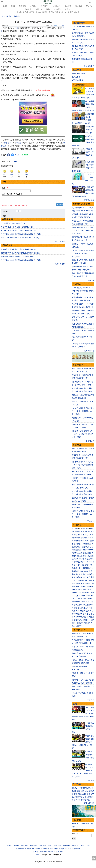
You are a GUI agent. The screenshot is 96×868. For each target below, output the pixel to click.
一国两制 (84, 568)
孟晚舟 (74, 556)
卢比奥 (80, 532)
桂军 (73, 614)
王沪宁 (82, 559)
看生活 (70, 12)
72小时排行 (56, 6)
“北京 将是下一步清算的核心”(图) (13, 224)
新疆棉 (76, 541)
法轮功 (84, 593)
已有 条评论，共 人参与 (12, 194)
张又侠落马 (76, 77)
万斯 (88, 556)
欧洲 (57, 852)
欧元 (81, 577)
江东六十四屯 (77, 596)
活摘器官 (81, 538)
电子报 (16, 846)
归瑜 (79, 791)
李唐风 (80, 794)
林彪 (81, 617)
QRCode (18, 155)
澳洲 (88, 611)
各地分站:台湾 (38, 852)
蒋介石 (88, 614)
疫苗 (90, 541)
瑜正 (92, 797)
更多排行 (91, 700)
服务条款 (34, 846)
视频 (48, 9)
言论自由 (84, 602)
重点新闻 (22, 6)
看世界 (58, 12)
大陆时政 (17, 16)
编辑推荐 (79, 6)
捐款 (50, 846)
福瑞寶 (61, 849)
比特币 (89, 574)
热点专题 (28, 9)
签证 (79, 608)
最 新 (13, 6)
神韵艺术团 (31, 849)
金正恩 (80, 553)
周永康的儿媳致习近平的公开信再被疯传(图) (18, 258)
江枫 (73, 800)
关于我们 (24, 846)
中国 (16, 28)
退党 (77, 550)
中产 (87, 580)
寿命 (73, 626)
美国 (92, 556)
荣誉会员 (8, 143)
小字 (63, 25)
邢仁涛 (87, 797)
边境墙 (83, 556)
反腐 (87, 565)
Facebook (75, 846)
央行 (73, 574)
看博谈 (45, 12)
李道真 (74, 791)
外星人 (90, 623)
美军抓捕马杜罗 (78, 80)
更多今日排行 (89, 351)
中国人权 (75, 827)
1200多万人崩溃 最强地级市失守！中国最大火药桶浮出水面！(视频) (83, 253)
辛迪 (88, 800)
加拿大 (86, 571)
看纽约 (51, 12)
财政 (79, 580)
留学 (89, 605)
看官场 (25, 12)
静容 (77, 797)
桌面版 (9, 846)
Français (45, 855)
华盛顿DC (52, 852)
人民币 (76, 577)
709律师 (75, 593)
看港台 (38, 12)
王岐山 (85, 553)
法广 (90, 568)
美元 (85, 574)
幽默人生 (87, 620)
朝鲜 (81, 571)
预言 (81, 623)
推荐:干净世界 (21, 849)
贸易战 (74, 535)
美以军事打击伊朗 (78, 73)
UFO (88, 550)
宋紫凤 (74, 788)
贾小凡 (91, 788)
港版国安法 (80, 547)
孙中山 (82, 614)
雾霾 (73, 590)
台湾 (73, 583)
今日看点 (33, 6)
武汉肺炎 (86, 529)
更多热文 (91, 521)
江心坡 (85, 599)
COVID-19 (90, 532)
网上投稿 (66, 846)
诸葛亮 (76, 620)
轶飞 (83, 791)
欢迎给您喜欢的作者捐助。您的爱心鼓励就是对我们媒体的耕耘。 (25, 95)
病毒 (84, 532)
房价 (73, 586)
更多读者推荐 (60, 265)
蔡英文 (78, 583)
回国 (83, 608)
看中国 (78, 568)
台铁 (86, 538)
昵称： (5, 188)
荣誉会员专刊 (79, 23)
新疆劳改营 (76, 602)
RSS (88, 846)
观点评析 (82, 824)
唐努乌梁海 (86, 596)
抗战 (77, 614)
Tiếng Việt (52, 855)
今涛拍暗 (81, 788)
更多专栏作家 (89, 803)
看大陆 (19, 12)
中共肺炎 (75, 529)
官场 (73, 568)
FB (78, 571)
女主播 (90, 602)
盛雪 (88, 794)
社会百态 (89, 824)
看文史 (64, 12)
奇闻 (85, 623)
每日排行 (44, 6)
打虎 (91, 565)
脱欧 (91, 571)
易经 (81, 620)
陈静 (75, 794)
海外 (78, 611)
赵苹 (92, 794)
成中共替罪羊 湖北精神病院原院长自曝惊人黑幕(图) (20, 254)
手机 (77, 623)
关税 (79, 556)
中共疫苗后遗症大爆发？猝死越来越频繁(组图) (18, 232)
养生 (81, 626)
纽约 (46, 852)
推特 (83, 846)
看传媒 (56, 849)
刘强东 (87, 583)
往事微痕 (77, 544)
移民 (81, 605)
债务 (77, 574)
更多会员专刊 (89, 66)
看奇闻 (77, 12)
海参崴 (91, 580)
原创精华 (57, 9)
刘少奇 (86, 617)
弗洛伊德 (83, 550)
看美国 (32, 12)
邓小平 (76, 617)
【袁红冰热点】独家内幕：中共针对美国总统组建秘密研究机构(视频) (83, 291)
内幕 (81, 562)
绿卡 (91, 608)
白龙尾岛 (79, 599)
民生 (74, 611)
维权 (90, 590)
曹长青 (83, 800)
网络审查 (91, 593)
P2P (91, 586)
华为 (79, 565)
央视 (73, 605)
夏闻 (90, 791)
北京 (83, 583)
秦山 (73, 797)
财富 (83, 580)
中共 (92, 550)
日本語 (59, 855)
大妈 (92, 583)
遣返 (75, 608)
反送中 (89, 562)
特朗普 (74, 532)
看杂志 (45, 849)
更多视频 (91, 781)
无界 (79, 849)
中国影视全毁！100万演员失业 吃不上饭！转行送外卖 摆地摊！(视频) (82, 231)
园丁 (85, 794)
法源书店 (39, 849)
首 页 (5, 6)
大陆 (88, 586)
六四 (90, 535)
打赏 (54, 25)
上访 (80, 593)
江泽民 (87, 559)
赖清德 (91, 553)
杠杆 (81, 574)
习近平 (80, 535)
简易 (86, 788)
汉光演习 (88, 547)
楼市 (75, 580)
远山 (86, 791)
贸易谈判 (75, 559)
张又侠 (85, 535)
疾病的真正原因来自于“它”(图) (90, 130)
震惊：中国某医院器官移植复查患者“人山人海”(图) (20, 239)
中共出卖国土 (86, 544)
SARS (90, 599)
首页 (4, 16)
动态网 (74, 849)
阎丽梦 (74, 553)
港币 (88, 577)
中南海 (76, 562)
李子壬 (78, 800)
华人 (77, 605)
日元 (85, 577)
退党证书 (68, 849)
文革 (77, 626)
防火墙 (85, 590)
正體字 (38, 855)
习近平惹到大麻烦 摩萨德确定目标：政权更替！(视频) (21, 235)
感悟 (73, 623)
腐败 (83, 565)
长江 (86, 541)
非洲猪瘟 (83, 586)
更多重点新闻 (89, 200)
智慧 (92, 620)
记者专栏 (90, 6)
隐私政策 (43, 846)
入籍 (87, 608)
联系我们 (57, 846)
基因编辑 (79, 590)
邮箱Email (75, 833)
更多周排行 (90, 441)
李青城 (82, 797)
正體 (90, 2)
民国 (91, 611)
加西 (61, 852)
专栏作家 (39, 9)
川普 (92, 529)
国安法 (82, 541)
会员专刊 (68, 9)
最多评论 (68, 6)
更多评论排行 (60, 243)
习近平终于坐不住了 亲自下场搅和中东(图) (17, 228)
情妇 (75, 565)
